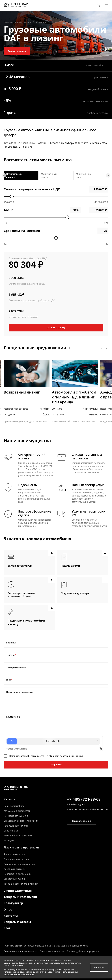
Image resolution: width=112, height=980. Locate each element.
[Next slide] (108, 175)
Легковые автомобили (16, 816)
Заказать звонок (82, 821)
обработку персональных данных (66, 756)
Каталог (10, 799)
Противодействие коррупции (83, 951)
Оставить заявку (17, 51)
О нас (8, 909)
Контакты (11, 916)
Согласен (99, 967)
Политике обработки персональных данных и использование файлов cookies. (41, 973)
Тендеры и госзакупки (20, 897)
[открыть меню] (106, 5)
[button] (101, 348)
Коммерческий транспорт (18, 836)
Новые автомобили (14, 806)
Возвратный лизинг (14, 879)
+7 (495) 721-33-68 (84, 799)
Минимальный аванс (84, 175)
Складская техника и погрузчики (22, 821)
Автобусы (9, 841)
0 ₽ (99, 210)
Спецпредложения (18, 891)
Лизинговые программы (22, 847)
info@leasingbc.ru (77, 804)
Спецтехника (11, 831)
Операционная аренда (16, 859)
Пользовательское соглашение (20, 951)
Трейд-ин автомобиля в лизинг (21, 884)
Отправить (56, 765)
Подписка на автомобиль (17, 874)
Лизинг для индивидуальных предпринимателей (19, 866)
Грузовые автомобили (16, 826)
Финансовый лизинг (15, 854)
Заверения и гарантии (52, 951)
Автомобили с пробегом (17, 811)
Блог (7, 928)
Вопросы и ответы (17, 922)
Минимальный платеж (49, 175)
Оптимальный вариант (14, 175)
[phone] (99, 5)
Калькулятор (13, 903)
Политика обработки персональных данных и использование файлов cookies (46, 946)
